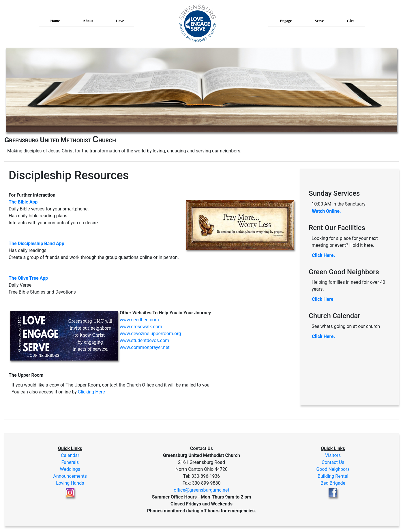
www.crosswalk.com (141, 327)
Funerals (70, 462)
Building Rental (333, 476)
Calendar (70, 455)
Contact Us (333, 462)
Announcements (70, 476)
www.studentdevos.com (144, 340)
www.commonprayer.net (145, 347)
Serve (319, 21)
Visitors (333, 455)
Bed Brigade (333, 483)
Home (55, 21)
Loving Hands (70, 483)
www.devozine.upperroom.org (150, 334)
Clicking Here (91, 392)
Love (120, 21)
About (88, 21)
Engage (286, 21)
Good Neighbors (333, 469)
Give (350, 21)
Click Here (323, 299)
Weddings (70, 469)
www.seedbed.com (139, 320)
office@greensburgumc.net (201, 490)
